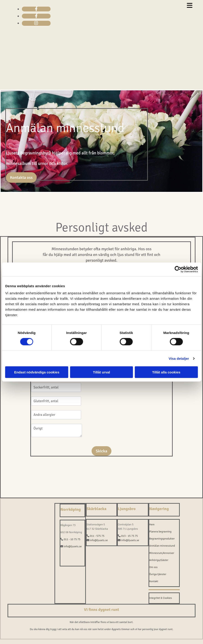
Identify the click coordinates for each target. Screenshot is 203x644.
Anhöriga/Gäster (159, 560)
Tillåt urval (101, 372)
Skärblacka (96, 509)
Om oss (153, 567)
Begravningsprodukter (162, 539)
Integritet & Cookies (161, 598)
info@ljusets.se (73, 546)
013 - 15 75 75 (130, 536)
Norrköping (71, 509)
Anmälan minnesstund (162, 546)
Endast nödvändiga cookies (37, 372)
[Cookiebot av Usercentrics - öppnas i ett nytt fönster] (178, 269)
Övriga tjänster (158, 574)
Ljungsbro (127, 509)
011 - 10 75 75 (72, 539)
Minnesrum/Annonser (162, 553)
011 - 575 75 (97, 536)
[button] (21, 177)
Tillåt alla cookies (166, 372)
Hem (152, 525)
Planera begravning (160, 532)
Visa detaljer (179, 358)
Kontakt (154, 581)
